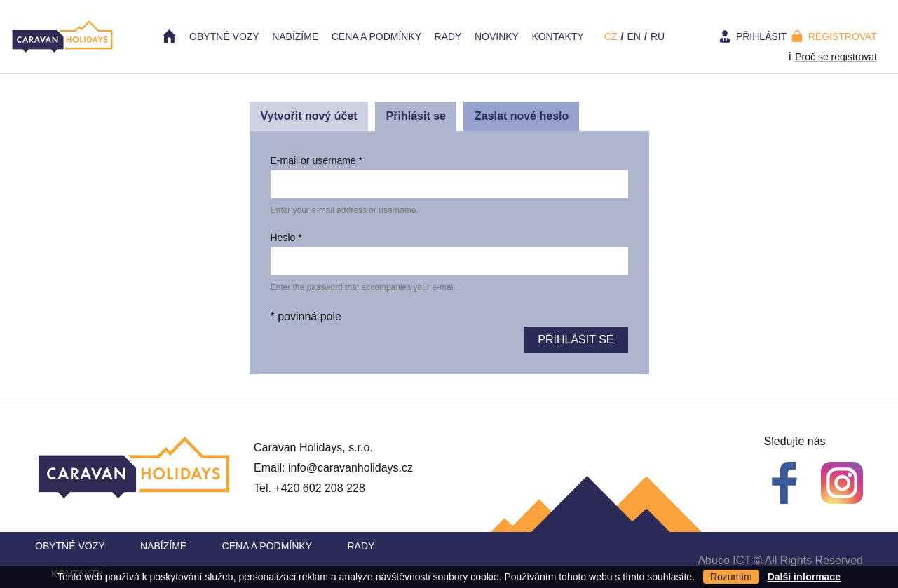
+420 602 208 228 (319, 488)
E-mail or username (317, 160)
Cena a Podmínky (376, 36)
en (633, 36)
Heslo (286, 238)
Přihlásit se (421, 119)
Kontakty (557, 36)
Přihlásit (761, 36)
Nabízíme (295, 36)
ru (658, 36)
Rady (448, 36)
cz (611, 36)
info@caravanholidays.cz (351, 468)
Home (170, 36)
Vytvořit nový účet (309, 116)
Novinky (497, 36)
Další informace (804, 577)
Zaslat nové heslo (522, 116)
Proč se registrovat (836, 57)
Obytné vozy (224, 36)
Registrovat (843, 36)
